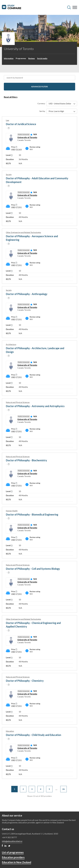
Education (10, 731)
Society (9, 174)
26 (64, 789)
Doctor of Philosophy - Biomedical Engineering (32, 514)
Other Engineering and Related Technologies (23, 232)
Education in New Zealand (17, 862)
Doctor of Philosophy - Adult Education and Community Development (37, 180)
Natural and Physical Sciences (18, 402)
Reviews (32, 58)
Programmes (21, 58)
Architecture (11, 344)
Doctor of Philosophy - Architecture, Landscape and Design (35, 350)
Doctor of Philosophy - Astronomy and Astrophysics (35, 406)
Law (7, 120)
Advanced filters (39, 87)
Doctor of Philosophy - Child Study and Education (33, 735)
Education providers (13, 857)
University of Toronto (27, 137)
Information (9, 58)
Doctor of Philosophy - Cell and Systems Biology (33, 569)
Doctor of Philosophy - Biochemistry (26, 460)
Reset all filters (11, 97)
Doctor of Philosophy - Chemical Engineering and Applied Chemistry (33, 625)
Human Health (12, 511)
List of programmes (13, 852)
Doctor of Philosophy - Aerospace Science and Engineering (32, 238)
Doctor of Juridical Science (21, 124)
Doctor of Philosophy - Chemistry (25, 681)
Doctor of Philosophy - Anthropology (27, 294)
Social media (42, 58)
